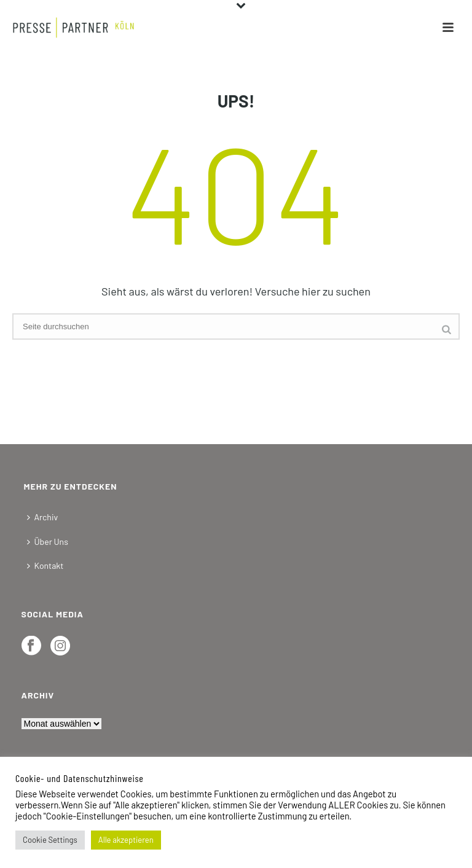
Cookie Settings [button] (50, 840)
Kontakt (45, 565)
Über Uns (48, 542)
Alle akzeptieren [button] (126, 840)
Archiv (43, 517)
